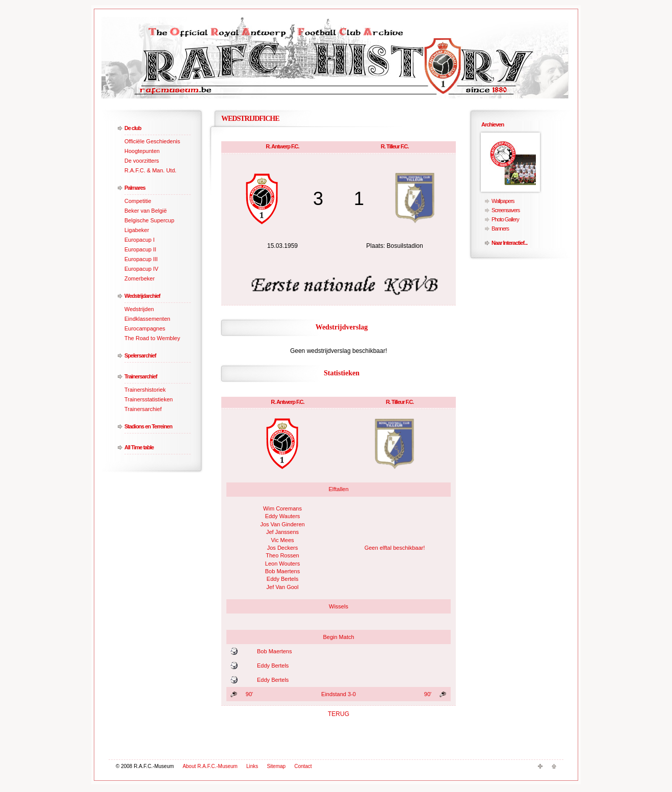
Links (252, 766)
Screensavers (506, 210)
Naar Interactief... (509, 243)
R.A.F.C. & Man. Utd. (150, 170)
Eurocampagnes (145, 328)
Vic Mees (282, 540)
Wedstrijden (139, 309)
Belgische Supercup (149, 220)
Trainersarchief (141, 376)
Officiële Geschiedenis (152, 141)
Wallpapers (503, 201)
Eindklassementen (147, 319)
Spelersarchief (140, 355)
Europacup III (141, 259)
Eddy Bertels (282, 579)
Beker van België (146, 211)
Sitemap (276, 766)
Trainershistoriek (145, 390)
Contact (303, 766)
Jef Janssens (282, 532)
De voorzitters (142, 161)
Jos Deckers (283, 548)
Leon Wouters (282, 564)
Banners (500, 228)
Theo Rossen (282, 555)
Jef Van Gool (283, 587)
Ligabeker (137, 230)
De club (133, 128)
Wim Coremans (282, 508)
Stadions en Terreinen (148, 426)
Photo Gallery (505, 219)
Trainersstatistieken (149, 399)
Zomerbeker (139, 278)
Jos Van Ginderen (282, 524)
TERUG (339, 714)
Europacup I (139, 240)
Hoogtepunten (142, 151)
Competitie (138, 201)
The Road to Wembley (152, 338)
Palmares (135, 188)
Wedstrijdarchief (142, 296)
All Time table (139, 447)
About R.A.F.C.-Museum (210, 766)
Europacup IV (141, 269)
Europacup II (140, 249)
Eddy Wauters (283, 516)
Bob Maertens (282, 571)
